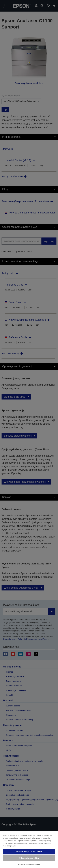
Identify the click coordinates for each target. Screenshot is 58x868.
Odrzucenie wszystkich (29, 858)
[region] (29, 849)
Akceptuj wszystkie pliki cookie (29, 852)
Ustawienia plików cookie (29, 864)
